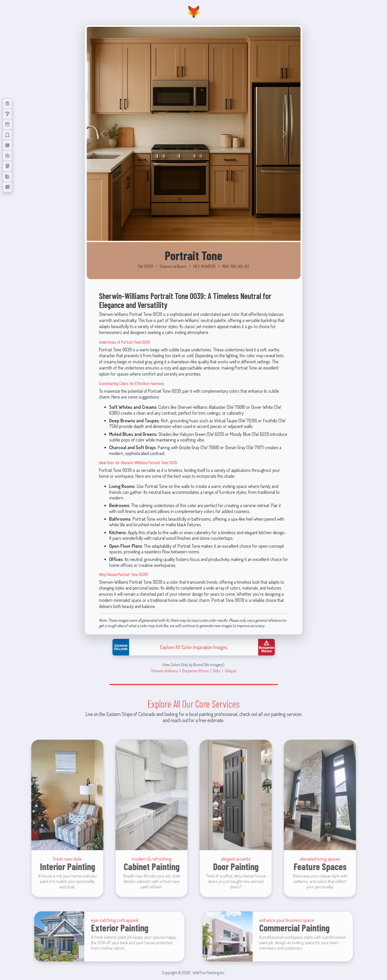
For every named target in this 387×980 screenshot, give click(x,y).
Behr (217, 671)
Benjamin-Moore (196, 671)
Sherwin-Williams (164, 671)
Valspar (231, 671)
